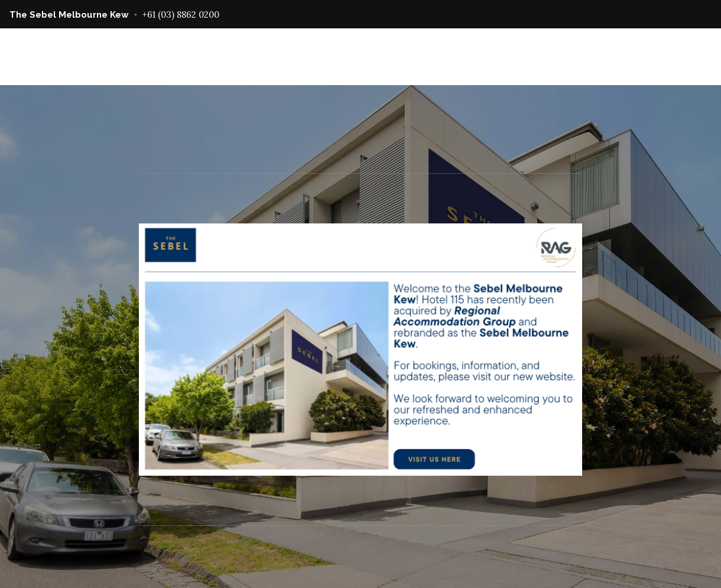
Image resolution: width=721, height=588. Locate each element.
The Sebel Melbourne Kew (69, 15)
